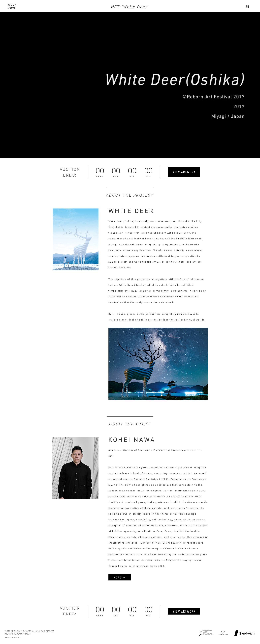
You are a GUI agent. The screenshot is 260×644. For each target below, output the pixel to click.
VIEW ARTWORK (184, 172)
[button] (248, 7)
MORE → (120, 577)
